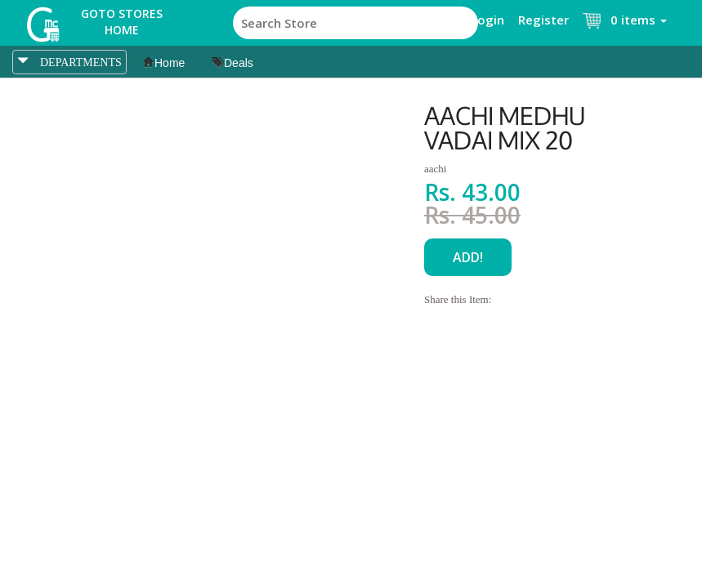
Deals (233, 63)
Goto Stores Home (122, 22)
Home (164, 63)
